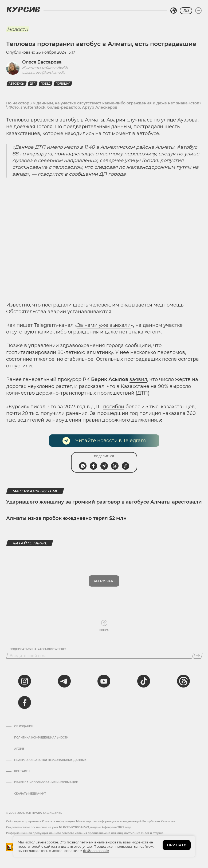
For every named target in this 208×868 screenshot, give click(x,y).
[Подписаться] (198, 656)
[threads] (183, 681)
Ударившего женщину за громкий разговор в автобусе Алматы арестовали (104, 502)
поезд (46, 84)
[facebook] (25, 702)
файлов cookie (96, 851)
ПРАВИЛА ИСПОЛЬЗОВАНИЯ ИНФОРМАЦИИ (46, 783)
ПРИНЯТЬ (177, 845)
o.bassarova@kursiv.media (44, 72)
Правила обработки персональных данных (50, 760)
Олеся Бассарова (42, 62)
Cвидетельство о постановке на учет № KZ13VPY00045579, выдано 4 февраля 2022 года (69, 827)
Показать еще (104, 581)
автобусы (17, 84)
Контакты (22, 771)
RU (186, 11)
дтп (33, 84)
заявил (138, 379)
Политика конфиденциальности (41, 738)
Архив (19, 749)
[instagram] (25, 681)
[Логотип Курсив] (23, 9)
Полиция (63, 84)
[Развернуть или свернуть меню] (198, 11)
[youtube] (104, 681)
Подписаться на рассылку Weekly (38, 649)
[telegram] (64, 681)
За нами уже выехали (104, 325)
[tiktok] (144, 681)
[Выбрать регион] (174, 11)
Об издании (24, 726)
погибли (114, 407)
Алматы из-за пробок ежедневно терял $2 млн (66, 518)
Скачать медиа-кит (30, 794)
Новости (17, 29)
